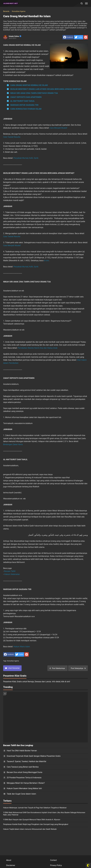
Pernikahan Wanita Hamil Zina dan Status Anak (38, 348)
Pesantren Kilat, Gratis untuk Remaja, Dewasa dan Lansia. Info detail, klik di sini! (37, 682)
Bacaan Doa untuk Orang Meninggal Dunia (24, 772)
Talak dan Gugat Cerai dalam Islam (21, 794)
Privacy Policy (56, 865)
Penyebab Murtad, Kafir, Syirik (26, 158)
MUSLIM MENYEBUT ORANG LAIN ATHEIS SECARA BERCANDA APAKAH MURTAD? (46, 89)
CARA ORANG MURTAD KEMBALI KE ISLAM (29, 85)
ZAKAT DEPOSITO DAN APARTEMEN (26, 97)
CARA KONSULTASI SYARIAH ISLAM (26, 109)
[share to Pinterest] (86, 37)
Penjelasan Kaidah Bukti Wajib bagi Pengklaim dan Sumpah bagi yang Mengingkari (36, 824)
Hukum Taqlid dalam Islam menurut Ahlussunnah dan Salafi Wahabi (30, 829)
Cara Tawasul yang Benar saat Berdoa (23, 767)
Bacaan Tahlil (10, 571)
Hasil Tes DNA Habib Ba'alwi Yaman (22, 751)
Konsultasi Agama (13, 661)
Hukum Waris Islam (22, 647)
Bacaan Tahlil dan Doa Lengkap (18, 745)
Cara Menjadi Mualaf (58, 128)
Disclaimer (11, 865)
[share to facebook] (68, 37)
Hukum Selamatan (12, 574)
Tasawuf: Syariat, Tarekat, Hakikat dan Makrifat (26, 761)
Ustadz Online (15, 36)
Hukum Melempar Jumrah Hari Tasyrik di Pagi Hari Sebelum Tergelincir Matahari (35, 808)
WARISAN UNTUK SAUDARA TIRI (24, 105)
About (9, 860)
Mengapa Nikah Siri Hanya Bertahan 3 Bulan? (26, 783)
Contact (53, 860)
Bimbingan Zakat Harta (13, 444)
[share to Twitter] (79, 37)
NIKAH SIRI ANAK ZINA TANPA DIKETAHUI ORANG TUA (34, 93)
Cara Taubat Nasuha (12, 137)
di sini (46, 261)
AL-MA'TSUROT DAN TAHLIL (23, 101)
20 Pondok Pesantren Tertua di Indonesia (24, 778)
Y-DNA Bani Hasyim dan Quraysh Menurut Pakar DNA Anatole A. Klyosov (32, 820)
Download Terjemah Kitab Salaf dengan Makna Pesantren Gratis (34, 756)
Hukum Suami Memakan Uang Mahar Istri (24, 788)
